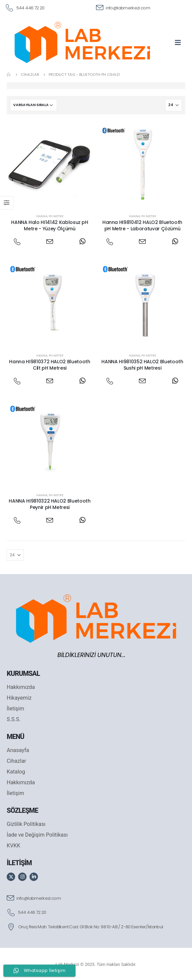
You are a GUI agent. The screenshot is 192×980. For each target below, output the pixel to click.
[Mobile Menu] (180, 42)
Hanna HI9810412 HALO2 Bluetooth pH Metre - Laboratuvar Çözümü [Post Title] (142, 225)
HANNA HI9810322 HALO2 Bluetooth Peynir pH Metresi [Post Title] (50, 504)
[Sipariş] (34, 105)
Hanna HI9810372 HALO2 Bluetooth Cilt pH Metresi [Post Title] (50, 365)
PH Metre (56, 216)
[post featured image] (50, 164)
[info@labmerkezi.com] (123, 7)
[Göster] (174, 105)
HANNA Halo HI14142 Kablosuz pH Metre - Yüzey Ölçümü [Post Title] (50, 225)
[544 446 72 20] (25, 7)
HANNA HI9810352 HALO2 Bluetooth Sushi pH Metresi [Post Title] (142, 365)
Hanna (42, 216)
